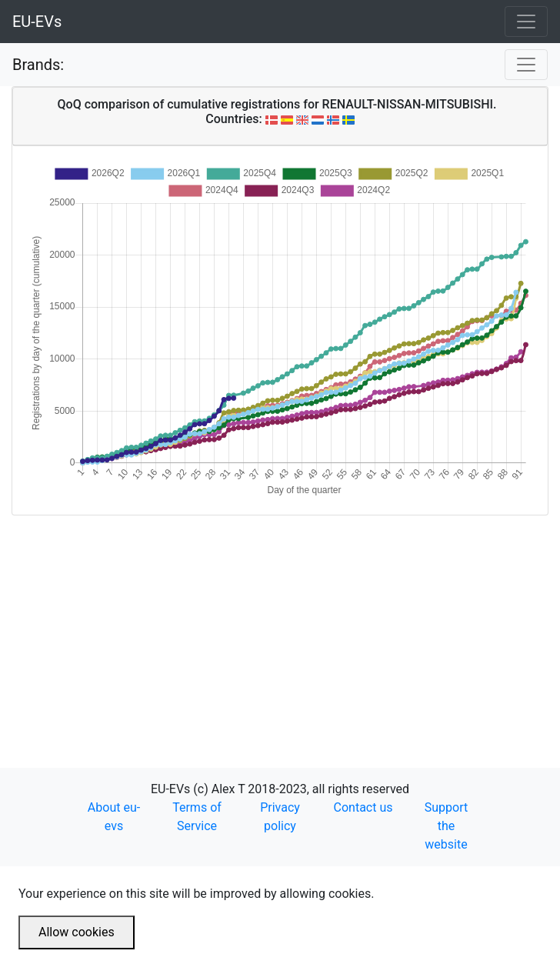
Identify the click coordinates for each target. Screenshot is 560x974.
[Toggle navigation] (526, 22)
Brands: (38, 65)
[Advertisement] (280, 623)
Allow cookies (77, 932)
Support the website (446, 826)
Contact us (363, 807)
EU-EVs (37, 22)
